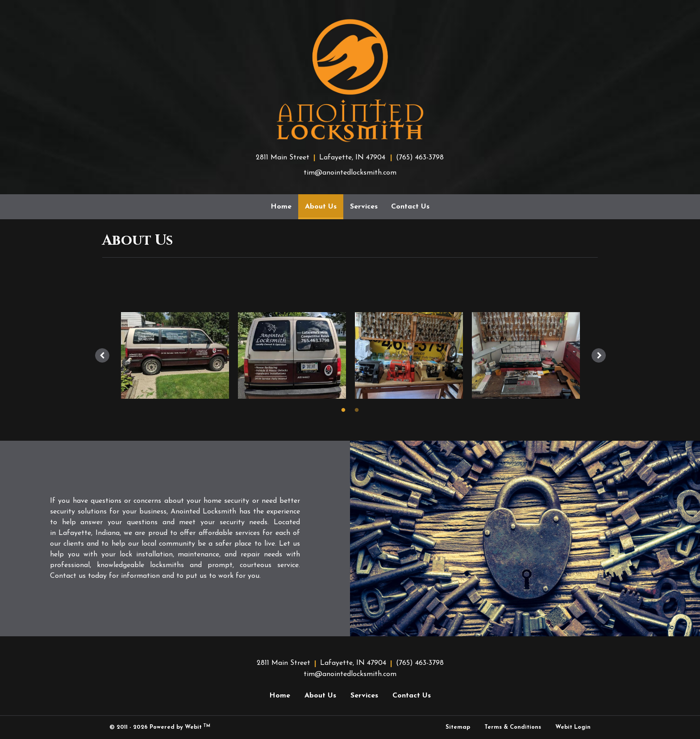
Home (281, 207)
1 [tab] (343, 409)
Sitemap (458, 727)
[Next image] (599, 355)
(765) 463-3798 (420, 158)
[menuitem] (281, 207)
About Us (324, 204)
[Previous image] (102, 355)
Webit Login (573, 727)
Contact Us (410, 207)
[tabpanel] (175, 355)
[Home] (350, 80)
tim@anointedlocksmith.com (350, 173)
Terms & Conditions (513, 727)
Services (364, 207)
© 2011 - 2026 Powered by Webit (160, 727)
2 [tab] (357, 409)
